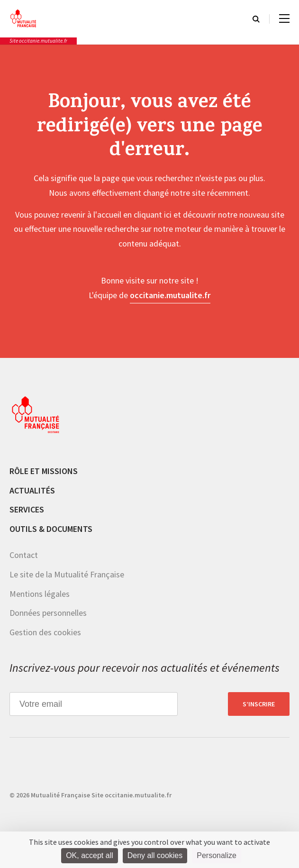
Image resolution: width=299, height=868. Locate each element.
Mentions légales (40, 594)
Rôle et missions (44, 471)
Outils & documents (51, 529)
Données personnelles (48, 613)
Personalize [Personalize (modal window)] (217, 855)
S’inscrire (259, 704)
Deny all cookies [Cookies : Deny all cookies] (155, 855)
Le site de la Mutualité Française (67, 574)
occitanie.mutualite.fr (170, 295)
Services (27, 509)
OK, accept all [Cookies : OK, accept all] (90, 855)
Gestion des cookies (45, 632)
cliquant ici (153, 215)
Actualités (32, 490)
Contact (24, 555)
